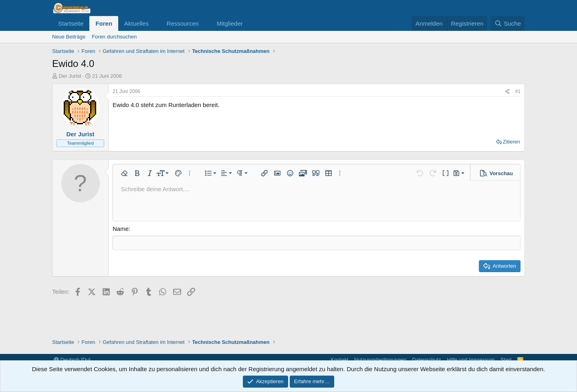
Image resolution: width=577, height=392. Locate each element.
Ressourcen (183, 23)
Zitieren (511, 142)
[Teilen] (507, 92)
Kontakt (339, 360)
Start (506, 360)
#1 (518, 91)
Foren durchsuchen (114, 37)
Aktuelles (136, 23)
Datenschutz (427, 360)
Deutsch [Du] (72, 360)
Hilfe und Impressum (471, 360)
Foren (104, 23)
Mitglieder (230, 23)
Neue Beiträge (69, 37)
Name (121, 229)
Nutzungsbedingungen (380, 360)
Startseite (71, 23)
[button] (155, 23)
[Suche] (508, 23)
